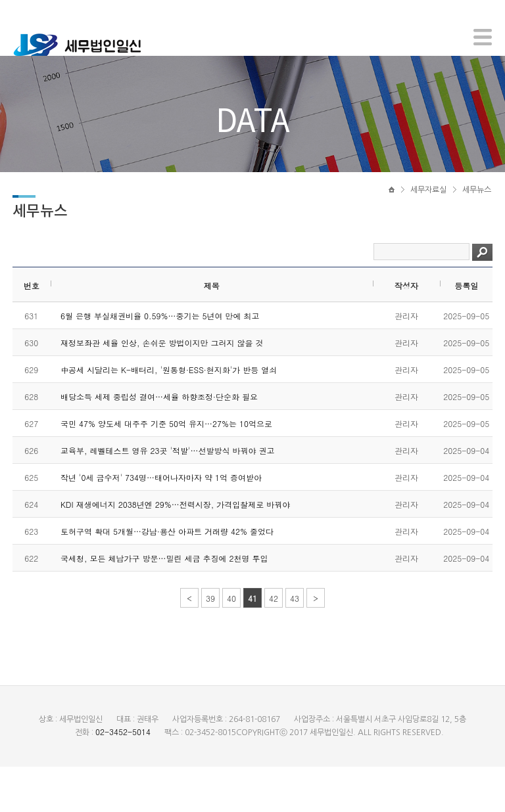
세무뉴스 (477, 228)
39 (210, 643)
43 (295, 643)
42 (274, 643)
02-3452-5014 (123, 777)
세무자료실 (428, 228)
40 (231, 643)
